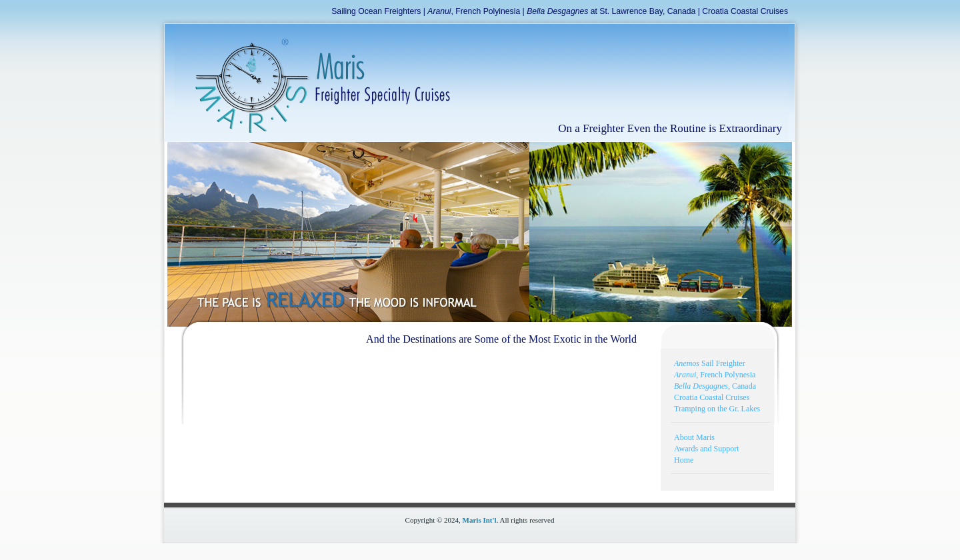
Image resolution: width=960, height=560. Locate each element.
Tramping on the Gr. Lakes (717, 409)
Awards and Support (707, 449)
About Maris (694, 437)
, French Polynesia (715, 375)
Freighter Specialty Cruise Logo (313, 79)
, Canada (715, 386)
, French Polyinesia (474, 11)
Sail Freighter (710, 363)
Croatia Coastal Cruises (745, 11)
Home (684, 460)
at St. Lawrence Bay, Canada (611, 11)
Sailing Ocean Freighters (376, 11)
